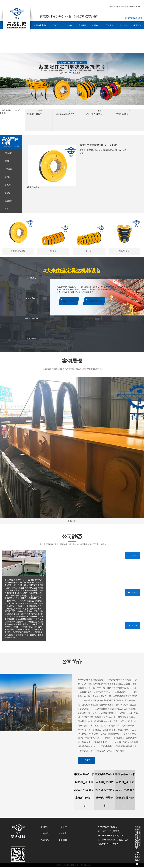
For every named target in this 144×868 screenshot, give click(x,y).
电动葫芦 (8, 185)
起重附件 (8, 201)
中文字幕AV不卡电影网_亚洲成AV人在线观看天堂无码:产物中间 (84, 790)
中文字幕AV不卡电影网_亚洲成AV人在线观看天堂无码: (138, 829)
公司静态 (96, 25)
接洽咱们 (137, 25)
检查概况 (87, 760)
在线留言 (123, 25)
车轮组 (7, 193)
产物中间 (68, 25)
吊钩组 (7, 177)
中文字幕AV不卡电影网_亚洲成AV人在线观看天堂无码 (22, 4)
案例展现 (82, 25)
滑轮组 (7, 161)
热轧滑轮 (8, 153)
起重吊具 (8, 169)
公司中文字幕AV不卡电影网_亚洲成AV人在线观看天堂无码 (41, 37)
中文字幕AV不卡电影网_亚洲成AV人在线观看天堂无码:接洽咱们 (125, 790)
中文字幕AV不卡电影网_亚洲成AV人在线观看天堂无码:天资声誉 (105, 790)
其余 (6, 209)
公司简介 (55, 25)
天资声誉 (110, 25)
